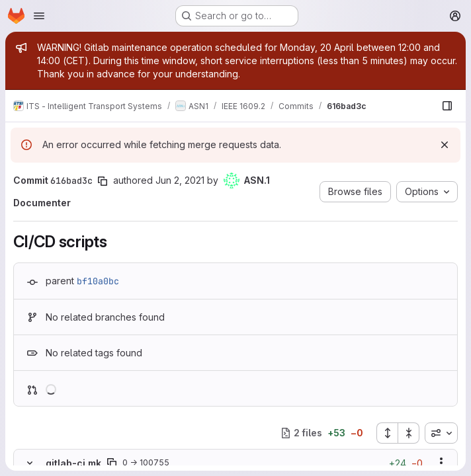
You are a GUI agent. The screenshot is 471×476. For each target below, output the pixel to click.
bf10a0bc (98, 281)
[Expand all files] (387, 433)
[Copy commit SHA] (103, 181)
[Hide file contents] (30, 463)
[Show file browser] (447, 106)
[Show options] (441, 463)
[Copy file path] (112, 463)
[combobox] (441, 433)
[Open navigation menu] (39, 16)
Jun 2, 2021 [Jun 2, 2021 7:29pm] (180, 180)
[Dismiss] (445, 145)
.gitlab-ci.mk (72, 463)
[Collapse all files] (409, 433)
